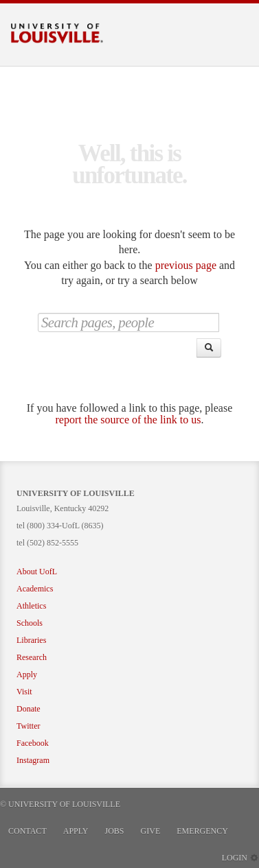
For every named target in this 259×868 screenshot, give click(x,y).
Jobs (115, 831)
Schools (30, 623)
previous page (186, 265)
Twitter (28, 726)
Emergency (202, 831)
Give (151, 831)
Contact (27, 831)
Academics (35, 589)
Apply (27, 675)
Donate (29, 709)
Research (32, 657)
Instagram (33, 760)
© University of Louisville (60, 804)
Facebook (33, 743)
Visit (24, 692)
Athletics (31, 606)
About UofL (37, 572)
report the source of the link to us (128, 420)
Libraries (31, 640)
